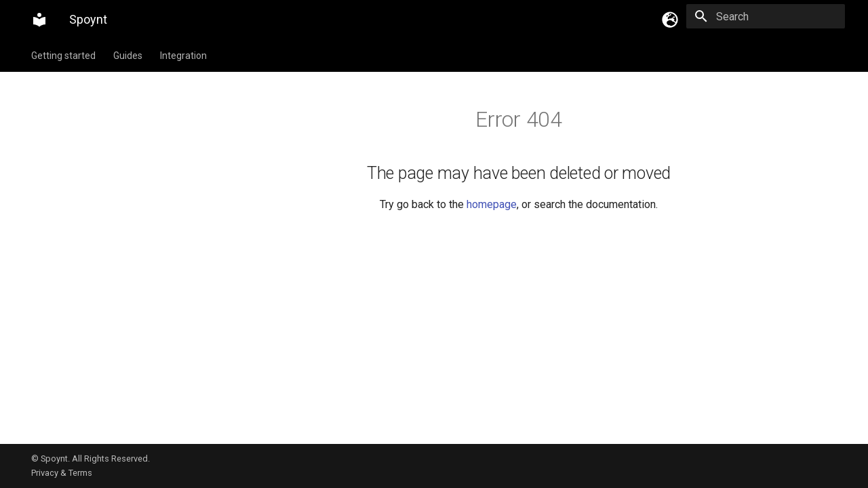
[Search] (766, 16)
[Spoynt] (39, 20)
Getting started (63, 56)
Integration (183, 56)
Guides (128, 56)
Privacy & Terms (62, 473)
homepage (492, 204)
